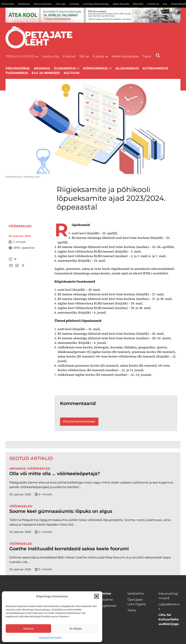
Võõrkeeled (20, 226)
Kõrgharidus (95, 68)
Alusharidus (127, 68)
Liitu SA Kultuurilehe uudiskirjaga (169, 619)
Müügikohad (106, 606)
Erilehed (69, 56)
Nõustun (28, 629)
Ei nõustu (76, 629)
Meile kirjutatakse (125, 56)
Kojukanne (105, 600)
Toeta (147, 56)
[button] (97, 596)
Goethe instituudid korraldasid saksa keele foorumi (70, 549)
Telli (82, 56)
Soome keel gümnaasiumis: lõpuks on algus (61, 511)
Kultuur (72, 73)
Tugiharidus (17, 73)
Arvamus (42, 68)
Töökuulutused (20, 56)
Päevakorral (18, 68)
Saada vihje (51, 56)
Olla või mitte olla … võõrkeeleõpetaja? (55, 474)
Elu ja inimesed (46, 73)
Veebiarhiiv (136, 594)
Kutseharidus (155, 68)
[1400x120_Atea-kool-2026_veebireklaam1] (93, 15)
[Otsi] (158, 55)
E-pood (98, 56)
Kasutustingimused (50, 637)
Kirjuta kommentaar (79, 421)
